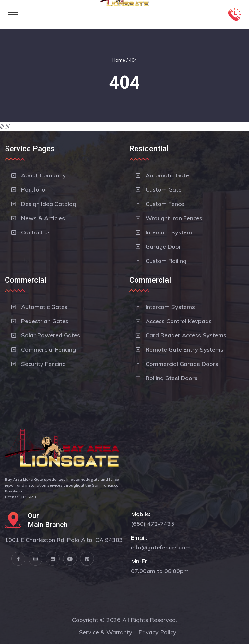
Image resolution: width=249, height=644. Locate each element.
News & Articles (43, 218)
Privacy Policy (157, 632)
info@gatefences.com (161, 547)
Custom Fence (165, 204)
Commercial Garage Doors (182, 364)
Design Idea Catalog (49, 204)
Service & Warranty (106, 632)
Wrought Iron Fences (174, 218)
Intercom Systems (170, 307)
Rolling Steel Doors (172, 378)
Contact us (36, 232)
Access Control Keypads (179, 321)
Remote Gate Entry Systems (184, 350)
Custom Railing (166, 261)
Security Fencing (43, 364)
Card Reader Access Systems (186, 335)
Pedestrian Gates (45, 321)
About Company (43, 175)
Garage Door (163, 247)
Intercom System (169, 232)
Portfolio (33, 190)
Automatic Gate (167, 175)
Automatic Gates (44, 307)
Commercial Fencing (48, 350)
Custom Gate (164, 190)
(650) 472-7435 (153, 524)
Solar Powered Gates (51, 335)
